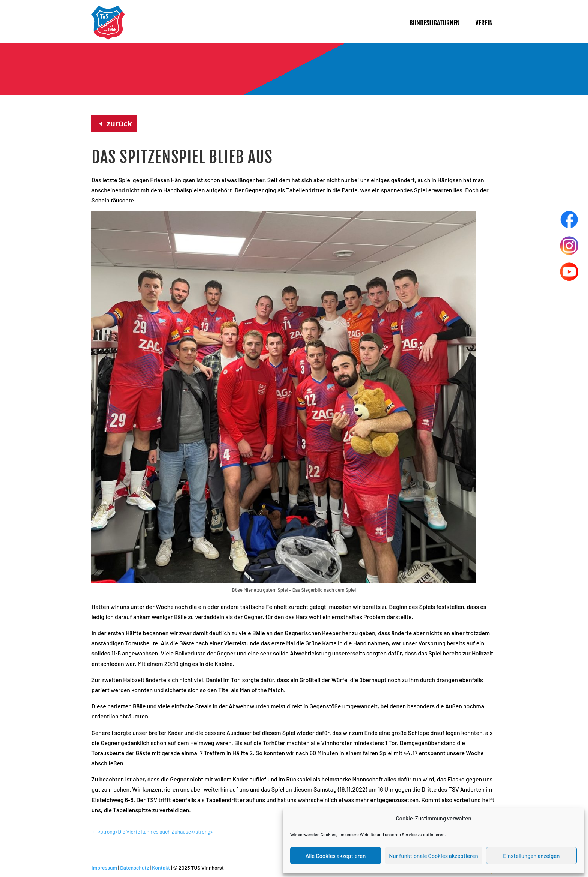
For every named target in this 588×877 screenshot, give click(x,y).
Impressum (104, 867)
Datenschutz (134, 867)
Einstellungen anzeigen (531, 856)
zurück (119, 124)
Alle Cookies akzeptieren (336, 856)
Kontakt (161, 867)
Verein (484, 23)
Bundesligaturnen (434, 23)
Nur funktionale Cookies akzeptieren (433, 856)
